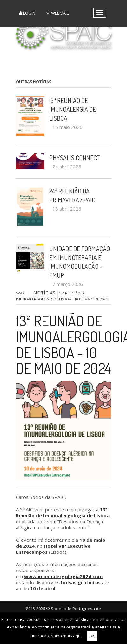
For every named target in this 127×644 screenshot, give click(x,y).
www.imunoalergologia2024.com (63, 576)
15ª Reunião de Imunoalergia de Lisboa (73, 109)
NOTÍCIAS (44, 293)
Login (27, 13)
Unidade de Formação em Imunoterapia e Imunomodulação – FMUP (80, 262)
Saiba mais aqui (66, 636)
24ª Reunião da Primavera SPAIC (72, 195)
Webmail (57, 13)
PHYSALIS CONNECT (74, 158)
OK (92, 636)
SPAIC (21, 293)
